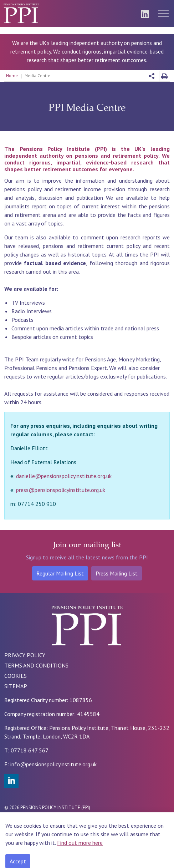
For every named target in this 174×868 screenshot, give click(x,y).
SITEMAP (16, 686)
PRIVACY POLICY (25, 655)
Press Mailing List (117, 573)
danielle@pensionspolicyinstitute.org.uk (64, 476)
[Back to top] (15, 855)
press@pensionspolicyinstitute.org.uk (61, 490)
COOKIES (16, 676)
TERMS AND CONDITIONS (36, 665)
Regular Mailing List (60, 573)
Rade (47, 822)
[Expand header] (163, 13)
